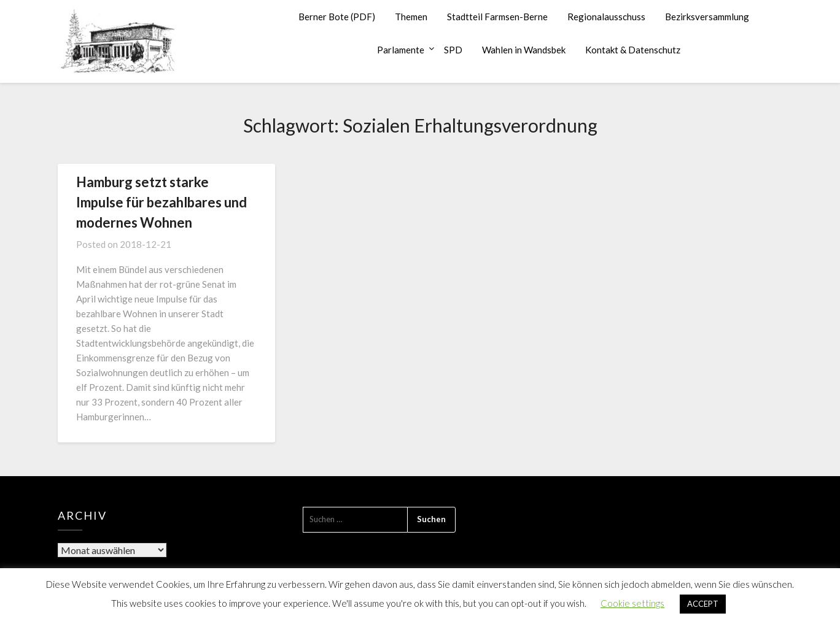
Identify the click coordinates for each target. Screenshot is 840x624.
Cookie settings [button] (632, 603)
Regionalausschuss (606, 17)
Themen (411, 17)
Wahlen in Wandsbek (524, 50)
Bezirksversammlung (707, 17)
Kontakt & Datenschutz (633, 50)
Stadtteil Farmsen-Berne (497, 17)
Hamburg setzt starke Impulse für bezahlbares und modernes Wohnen (161, 202)
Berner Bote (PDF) (337, 17)
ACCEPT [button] (703, 604)
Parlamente (401, 50)
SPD (453, 50)
